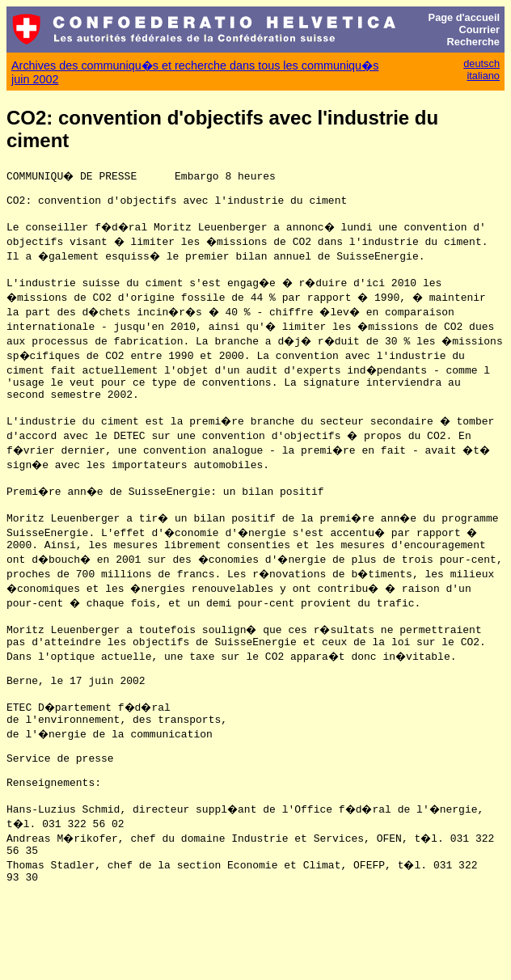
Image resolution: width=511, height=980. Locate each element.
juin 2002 (35, 79)
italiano (483, 76)
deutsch (481, 63)
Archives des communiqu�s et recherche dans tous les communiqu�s (195, 65)
